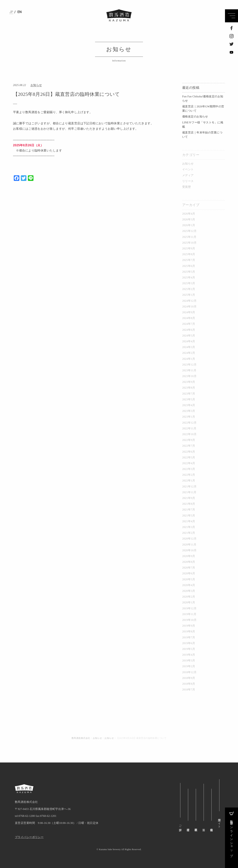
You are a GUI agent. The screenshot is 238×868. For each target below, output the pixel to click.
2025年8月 (189, 254)
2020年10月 (189, 550)
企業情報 (211, 826)
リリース (188, 181)
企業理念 (188, 826)
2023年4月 (189, 405)
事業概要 (196, 826)
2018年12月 (189, 672)
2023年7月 (189, 394)
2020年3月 (189, 591)
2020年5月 (189, 579)
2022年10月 (189, 434)
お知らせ (188, 164)
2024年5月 (189, 336)
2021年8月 (189, 504)
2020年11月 (189, 545)
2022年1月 (189, 481)
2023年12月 (189, 365)
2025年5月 (189, 272)
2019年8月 (189, 631)
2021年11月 (189, 492)
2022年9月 (189, 440)
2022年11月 (189, 428)
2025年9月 (189, 248)
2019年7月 (189, 637)
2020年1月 (189, 602)
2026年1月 (189, 225)
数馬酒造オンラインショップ (232, 834)
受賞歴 (186, 187)
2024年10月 (189, 307)
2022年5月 (189, 457)
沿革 (204, 803)
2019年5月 (189, 649)
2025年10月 (189, 243)
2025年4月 (189, 277)
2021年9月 (189, 498)
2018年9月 (189, 678)
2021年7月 (189, 510)
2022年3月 (189, 469)
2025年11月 (189, 237)
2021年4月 (189, 521)
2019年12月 (189, 608)
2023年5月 (189, 399)
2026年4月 (189, 214)
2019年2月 (189, 666)
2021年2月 (189, 533)
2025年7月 (189, 260)
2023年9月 (189, 382)
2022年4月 (189, 463)
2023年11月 (189, 370)
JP (11, 12)
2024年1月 (189, 359)
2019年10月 (189, 620)
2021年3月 (189, 527)
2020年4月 (189, 585)
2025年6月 (189, 266)
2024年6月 (189, 330)
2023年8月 (189, 388)
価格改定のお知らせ (195, 117)
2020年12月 (189, 539)
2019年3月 (189, 660)
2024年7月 (189, 324)
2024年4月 (189, 341)
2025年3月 (189, 283)
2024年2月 (189, 353)
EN (20, 12)
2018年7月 (189, 690)
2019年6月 (189, 643)
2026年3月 (189, 219)
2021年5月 (189, 516)
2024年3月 (189, 347)
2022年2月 (189, 475)
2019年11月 (189, 614)
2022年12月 (189, 423)
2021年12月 (189, 486)
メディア (188, 175)
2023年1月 (189, 417)
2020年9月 (189, 556)
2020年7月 (189, 568)
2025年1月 (189, 295)
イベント (188, 169)
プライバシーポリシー (29, 837)
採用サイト (219, 822)
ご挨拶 (180, 825)
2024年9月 (189, 312)
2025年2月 (189, 289)
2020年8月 (189, 562)
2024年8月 (189, 318)
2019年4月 (189, 655)
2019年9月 (189, 626)
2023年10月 (189, 376)
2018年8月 (189, 684)
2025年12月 (189, 231)
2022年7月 (189, 446)
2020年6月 (189, 573)
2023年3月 (189, 411)
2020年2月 (189, 597)
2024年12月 (189, 301)
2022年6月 (189, 452)
